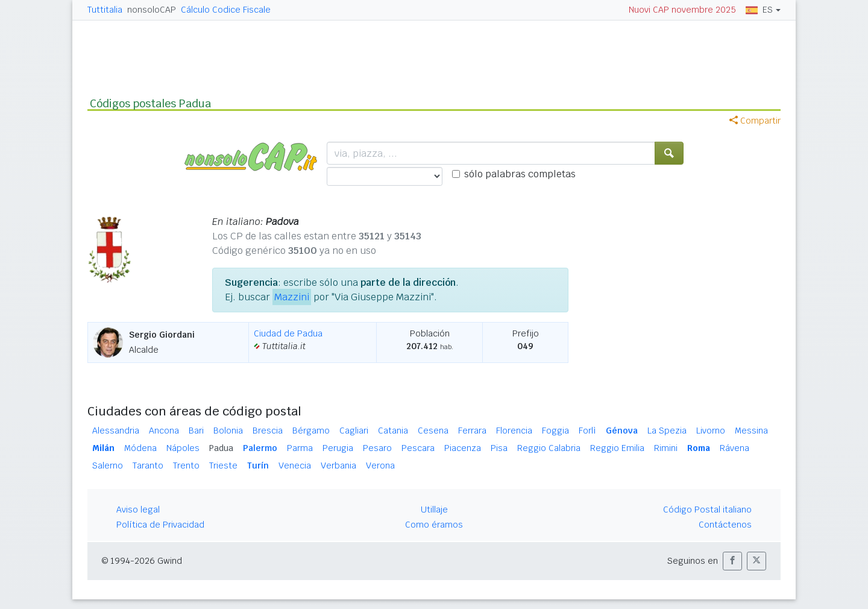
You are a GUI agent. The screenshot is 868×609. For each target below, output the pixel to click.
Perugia (338, 448)
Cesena (433, 431)
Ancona (164, 431)
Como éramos (434, 525)
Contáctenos (725, 525)
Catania (393, 431)
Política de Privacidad (160, 525)
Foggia (555, 431)
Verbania (338, 465)
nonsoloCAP (152, 10)
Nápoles (183, 448)
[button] (732, 561)
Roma (699, 448)
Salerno (108, 465)
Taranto (148, 465)
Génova (622, 431)
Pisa (499, 448)
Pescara (418, 448)
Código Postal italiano (707, 510)
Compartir (755, 121)
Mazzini (292, 297)
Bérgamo (311, 431)
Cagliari (354, 431)
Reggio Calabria (549, 448)
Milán (103, 448)
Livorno (711, 431)
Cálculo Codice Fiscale (226, 10)
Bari (196, 431)
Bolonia (228, 431)
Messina (751, 431)
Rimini (666, 448)
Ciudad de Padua (288, 333)
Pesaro (377, 448)
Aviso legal (138, 510)
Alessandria (116, 431)
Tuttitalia (105, 10)
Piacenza (463, 448)
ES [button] (759, 10)
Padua (221, 448)
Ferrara (472, 431)
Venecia (295, 465)
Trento (186, 465)
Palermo (260, 448)
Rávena (734, 448)
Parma (300, 448)
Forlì (587, 431)
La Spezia (667, 431)
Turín (258, 465)
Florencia (514, 431)
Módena (140, 448)
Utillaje (434, 510)
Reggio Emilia (617, 448)
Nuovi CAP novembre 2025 (682, 10)
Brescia (268, 431)
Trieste (223, 465)
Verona (380, 465)
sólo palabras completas (520, 174)
